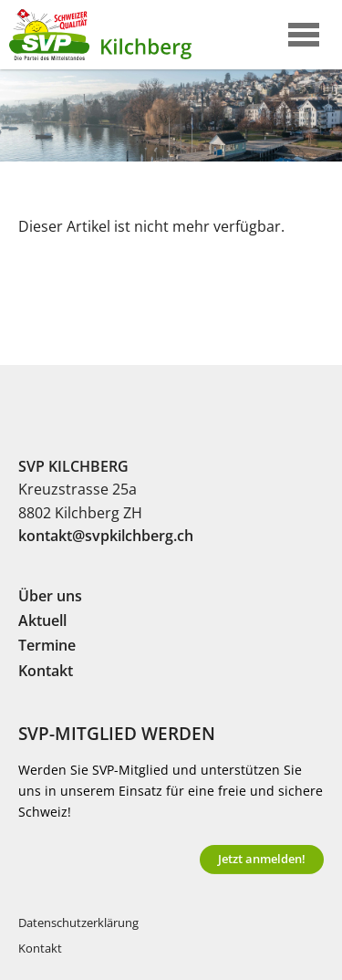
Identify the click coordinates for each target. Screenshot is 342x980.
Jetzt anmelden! (262, 859)
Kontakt (46, 671)
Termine (47, 645)
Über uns (50, 596)
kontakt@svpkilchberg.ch (106, 536)
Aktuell (42, 620)
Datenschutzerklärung (78, 923)
